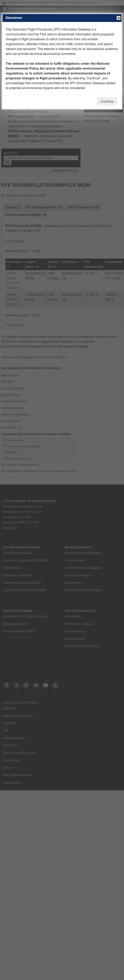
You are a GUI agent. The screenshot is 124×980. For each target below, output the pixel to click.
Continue (107, 102)
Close (118, 18)
